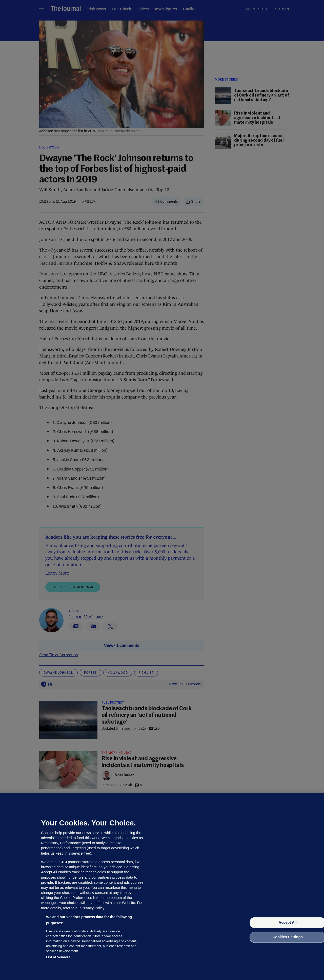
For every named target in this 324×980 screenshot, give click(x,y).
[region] (162, 887)
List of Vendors (58, 957)
